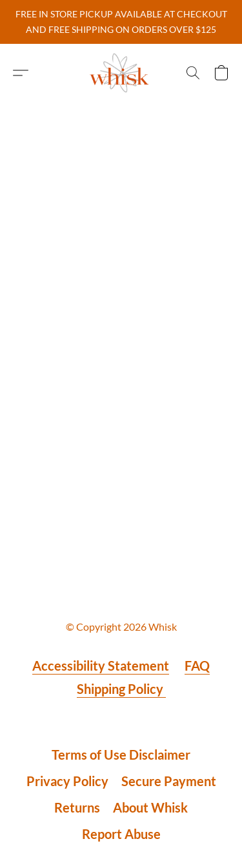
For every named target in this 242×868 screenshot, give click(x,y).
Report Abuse (121, 834)
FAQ (197, 666)
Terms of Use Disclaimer (121, 755)
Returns (77, 807)
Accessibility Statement (101, 666)
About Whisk (150, 807)
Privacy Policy (67, 781)
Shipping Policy (121, 689)
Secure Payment (169, 781)
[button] (121, 73)
